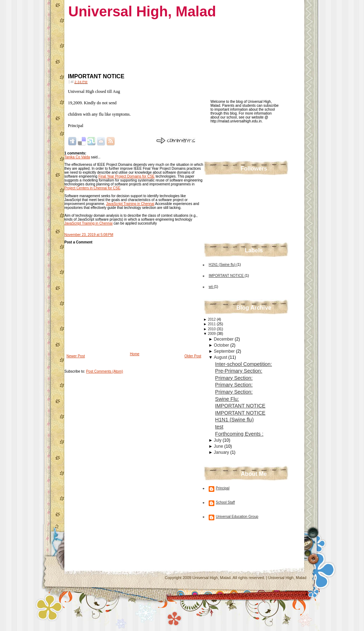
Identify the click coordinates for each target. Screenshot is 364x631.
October (222, 345)
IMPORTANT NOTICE (96, 76)
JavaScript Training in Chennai (130, 204)
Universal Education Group (237, 517)
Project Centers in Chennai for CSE (92, 188)
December (224, 339)
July (218, 440)
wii (211, 287)
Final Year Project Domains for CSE (127, 176)
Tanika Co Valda (77, 157)
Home (135, 354)
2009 (212, 334)
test (219, 427)
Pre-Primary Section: (239, 371)
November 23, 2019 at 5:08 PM (89, 235)
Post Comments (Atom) (105, 371)
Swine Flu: (227, 399)
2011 (212, 324)
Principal (223, 488)
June (219, 446)
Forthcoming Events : (239, 434)
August (221, 357)
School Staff (225, 502)
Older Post (193, 356)
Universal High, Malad (142, 11)
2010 (212, 329)
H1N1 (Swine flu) (223, 265)
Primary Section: (234, 378)
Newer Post (76, 356)
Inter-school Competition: (243, 364)
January (222, 452)
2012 (212, 319)
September (225, 351)
